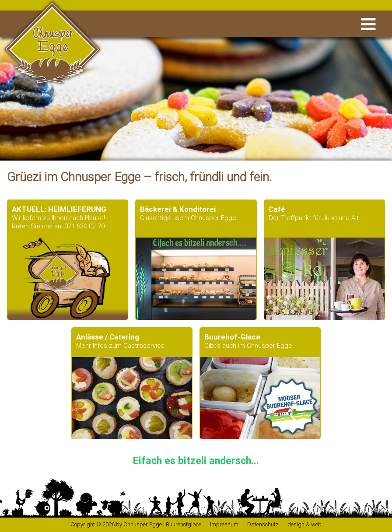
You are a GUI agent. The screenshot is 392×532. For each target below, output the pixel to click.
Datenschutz (263, 524)
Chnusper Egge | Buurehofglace (162, 524)
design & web (304, 524)
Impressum (224, 524)
